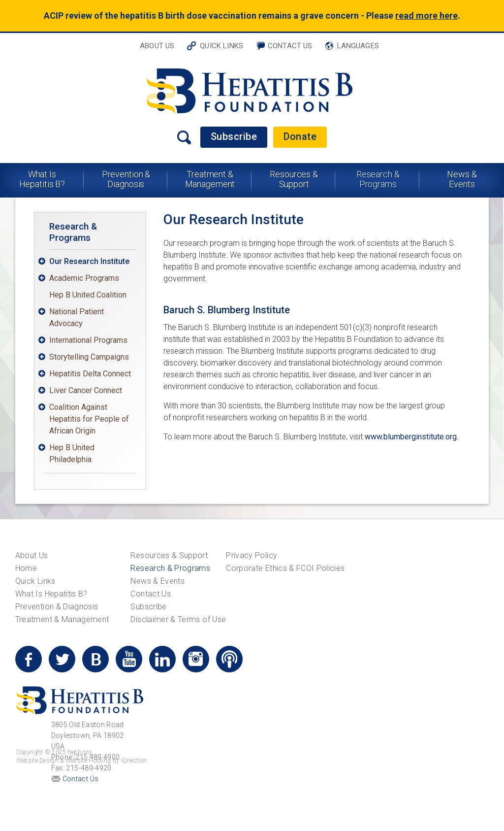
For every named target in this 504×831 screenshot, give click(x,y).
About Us (157, 46)
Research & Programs (378, 179)
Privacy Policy (252, 555)
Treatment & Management (210, 179)
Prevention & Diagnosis (126, 179)
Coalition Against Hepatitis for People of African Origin (89, 419)
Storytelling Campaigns (89, 357)
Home (26, 568)
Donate (300, 136)
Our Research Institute (89, 261)
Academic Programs (84, 278)
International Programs (88, 340)
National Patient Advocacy (77, 317)
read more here (426, 16)
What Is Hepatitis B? (42, 179)
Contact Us (290, 46)
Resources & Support (294, 179)
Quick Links (221, 46)
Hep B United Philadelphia (72, 453)
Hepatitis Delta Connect (90, 374)
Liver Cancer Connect (86, 390)
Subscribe (234, 136)
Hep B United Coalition (88, 295)
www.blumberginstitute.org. (411, 437)
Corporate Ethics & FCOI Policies (285, 568)
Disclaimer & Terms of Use (178, 619)
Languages (358, 46)
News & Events (462, 179)
